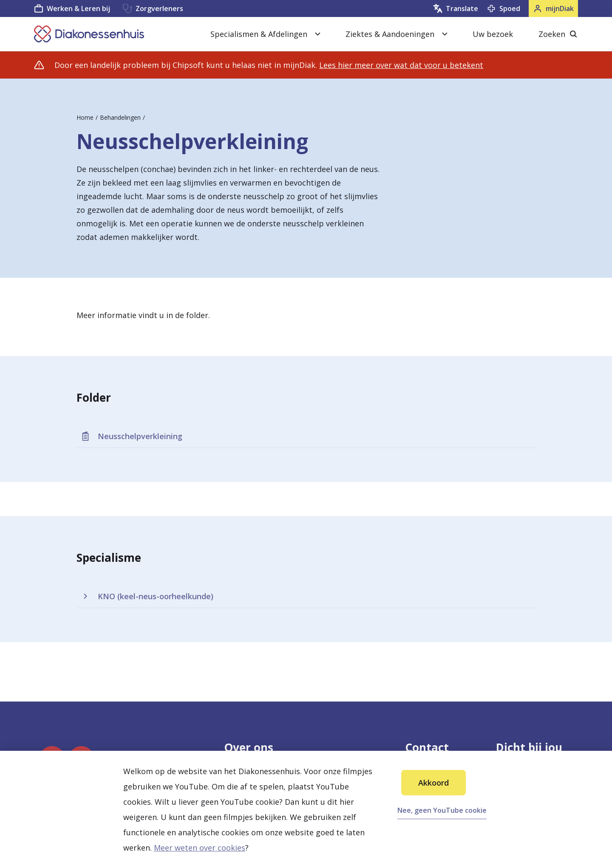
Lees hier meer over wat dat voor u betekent (401, 65)
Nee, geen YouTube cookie (442, 810)
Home (85, 117)
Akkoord (433, 783)
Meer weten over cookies (200, 848)
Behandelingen (120, 117)
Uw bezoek (493, 34)
